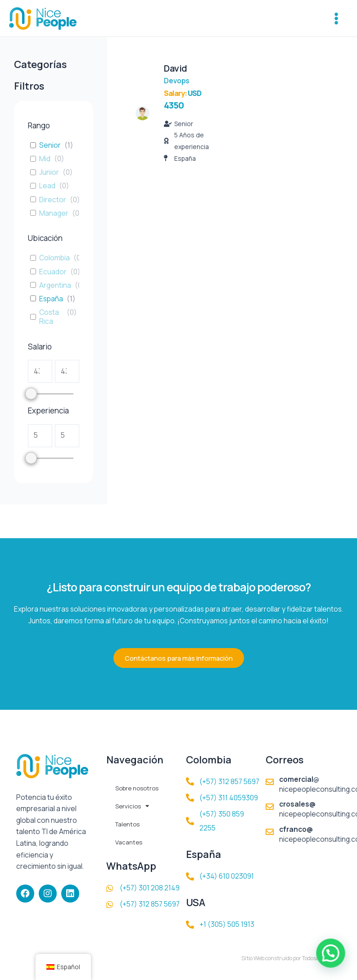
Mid (45, 159)
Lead (47, 186)
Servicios (132, 806)
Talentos (127, 824)
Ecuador (53, 272)
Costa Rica (49, 317)
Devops (176, 81)
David (176, 68)
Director (53, 200)
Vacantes (129, 842)
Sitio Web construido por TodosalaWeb (288, 958)
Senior (50, 145)
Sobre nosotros (137, 788)
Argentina (55, 285)
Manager (54, 213)
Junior (49, 172)
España (51, 299)
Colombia (54, 258)
